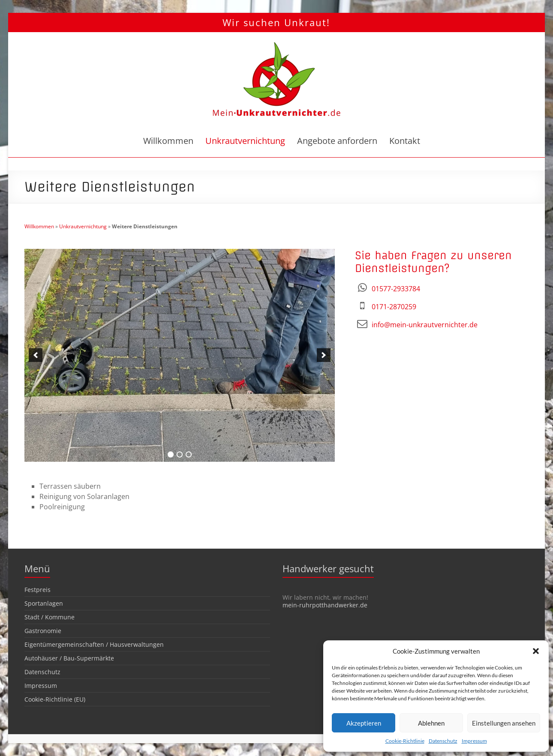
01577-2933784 (396, 289)
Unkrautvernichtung (245, 141)
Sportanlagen (44, 603)
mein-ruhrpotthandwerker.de (325, 605)
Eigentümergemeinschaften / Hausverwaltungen (94, 644)
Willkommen (168, 141)
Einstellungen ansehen (504, 723)
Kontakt (405, 141)
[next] (324, 355)
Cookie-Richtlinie (405, 741)
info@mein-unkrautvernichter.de (425, 325)
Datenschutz (443, 741)
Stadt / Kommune (50, 617)
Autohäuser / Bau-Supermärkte (69, 658)
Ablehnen (431, 723)
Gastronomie (43, 631)
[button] (536, 651)
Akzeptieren (364, 723)
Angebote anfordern (337, 141)
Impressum (474, 741)
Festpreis (38, 590)
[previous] (36, 355)
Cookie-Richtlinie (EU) (55, 699)
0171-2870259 (394, 307)
